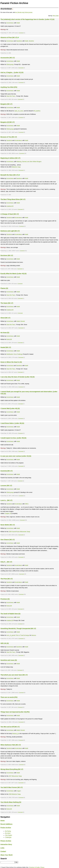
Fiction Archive (6, 828)
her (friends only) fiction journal (24, 12)
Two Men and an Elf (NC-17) (10, 727)
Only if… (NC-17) (6, 562)
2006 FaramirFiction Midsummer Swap (19, 532)
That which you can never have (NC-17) (14, 675)
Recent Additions (6, 824)
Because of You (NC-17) (9, 137)
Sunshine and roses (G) (9, 660)
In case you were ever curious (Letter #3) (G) (16, 456)
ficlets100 (9, 339)
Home (3, 821)
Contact (3, 851)
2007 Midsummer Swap (15, 776)
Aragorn (19, 791)
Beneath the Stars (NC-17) (9, 175)
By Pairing (8, 831)
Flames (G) (4, 288)
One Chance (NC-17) (8, 540)
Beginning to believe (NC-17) (10, 158)
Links (2, 848)
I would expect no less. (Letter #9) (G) (13, 438)
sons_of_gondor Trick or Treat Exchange (18, 635)
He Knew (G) (5, 333)
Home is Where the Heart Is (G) (11, 362)
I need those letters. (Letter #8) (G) (12, 423)
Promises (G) (5, 599)
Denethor (31, 41)
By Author (8, 833)
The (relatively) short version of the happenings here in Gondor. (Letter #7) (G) (27, 19)
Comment (21, 33)
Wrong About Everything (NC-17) (12, 769)
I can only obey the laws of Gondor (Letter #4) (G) (17, 377)
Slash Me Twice (11, 96)
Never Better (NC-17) (8, 525)
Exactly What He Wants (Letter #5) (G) (14, 274)
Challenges (8, 837)
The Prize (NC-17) (7, 579)
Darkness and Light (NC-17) (10, 231)
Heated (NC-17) (6, 347)
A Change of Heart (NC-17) (10, 214)
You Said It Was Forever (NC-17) (12, 787)
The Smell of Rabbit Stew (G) (10, 614)
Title (54, 16)
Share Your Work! (7, 855)
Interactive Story (6, 844)
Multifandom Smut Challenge (14, 354)
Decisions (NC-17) (7, 255)
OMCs (27, 504)
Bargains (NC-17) (6, 104)
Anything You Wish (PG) (9, 87)
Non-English (9, 835)
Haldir (18, 23)
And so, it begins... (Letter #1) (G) (12, 72)
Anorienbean (10, 23)
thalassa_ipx (16, 734)
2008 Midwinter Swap (15, 794)
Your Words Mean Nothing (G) (11, 802)
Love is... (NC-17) (6, 500)
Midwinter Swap (16, 167)
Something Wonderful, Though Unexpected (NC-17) (18, 628)
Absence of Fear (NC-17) (9, 37)
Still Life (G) (5, 643)
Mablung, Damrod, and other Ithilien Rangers (29, 162)
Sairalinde (19, 41)
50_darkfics (37, 111)
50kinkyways (10, 64)
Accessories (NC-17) (8, 58)
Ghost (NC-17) (5, 318)
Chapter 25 (8, 513)
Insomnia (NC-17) (6, 471)
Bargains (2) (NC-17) (8, 122)
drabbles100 (10, 206)
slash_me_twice (19, 111)
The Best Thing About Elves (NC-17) (13, 199)
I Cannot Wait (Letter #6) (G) (10, 408)
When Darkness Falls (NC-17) (11, 745)
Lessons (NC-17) (6, 486)
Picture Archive (6, 841)
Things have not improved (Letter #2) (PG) (15, 712)
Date (57, 16)
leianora (34, 635)
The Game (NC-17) (7, 303)
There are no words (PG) (9, 697)
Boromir (23, 321)
